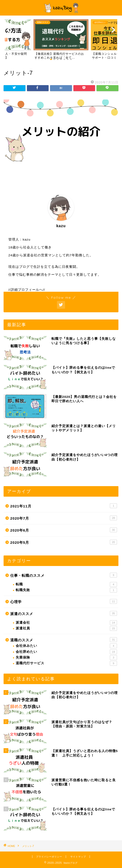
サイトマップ (78, 857)
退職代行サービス (66, 663)
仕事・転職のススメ (64, 575)
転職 (66, 584)
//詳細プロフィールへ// (27, 290)
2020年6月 (64, 530)
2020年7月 (64, 518)
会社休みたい (66, 646)
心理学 (64, 601)
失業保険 (66, 658)
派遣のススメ (64, 613)
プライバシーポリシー (49, 857)
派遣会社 (66, 623)
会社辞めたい (66, 652)
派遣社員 (66, 628)
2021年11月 (64, 506)
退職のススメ (64, 640)
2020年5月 (64, 542)
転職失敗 (66, 590)
